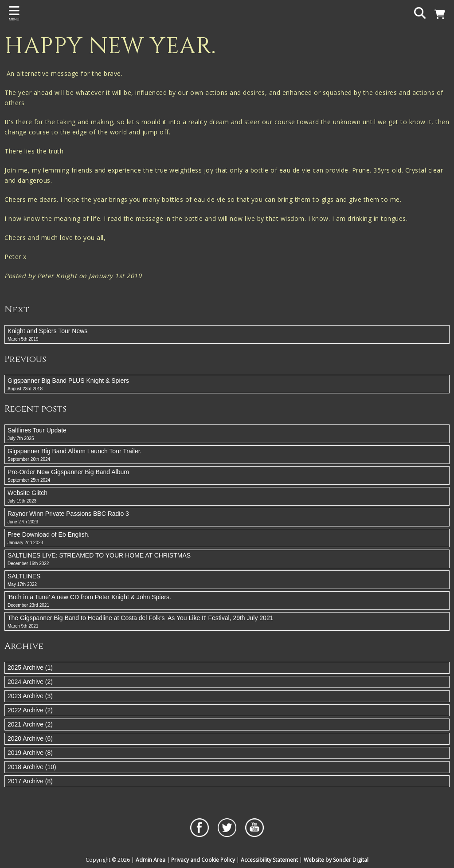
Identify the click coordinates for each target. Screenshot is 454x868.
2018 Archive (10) (32, 767)
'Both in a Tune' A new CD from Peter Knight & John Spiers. (227, 601)
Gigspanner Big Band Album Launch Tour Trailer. (227, 455)
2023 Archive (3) (30, 696)
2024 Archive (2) (30, 682)
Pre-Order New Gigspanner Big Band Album (227, 476)
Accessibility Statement (269, 860)
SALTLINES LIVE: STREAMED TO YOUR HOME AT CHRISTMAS (227, 559)
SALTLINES (227, 580)
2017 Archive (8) (30, 781)
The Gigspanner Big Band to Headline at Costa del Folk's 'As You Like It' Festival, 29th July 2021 (227, 622)
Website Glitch (227, 497)
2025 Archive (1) (30, 668)
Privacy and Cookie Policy (203, 860)
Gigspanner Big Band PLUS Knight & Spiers (227, 385)
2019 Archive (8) (30, 753)
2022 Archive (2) (30, 710)
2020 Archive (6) (30, 738)
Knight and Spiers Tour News (227, 335)
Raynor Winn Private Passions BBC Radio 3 (227, 518)
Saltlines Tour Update (227, 434)
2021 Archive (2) (30, 724)
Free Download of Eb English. (227, 538)
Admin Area (151, 860)
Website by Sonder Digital (336, 860)
